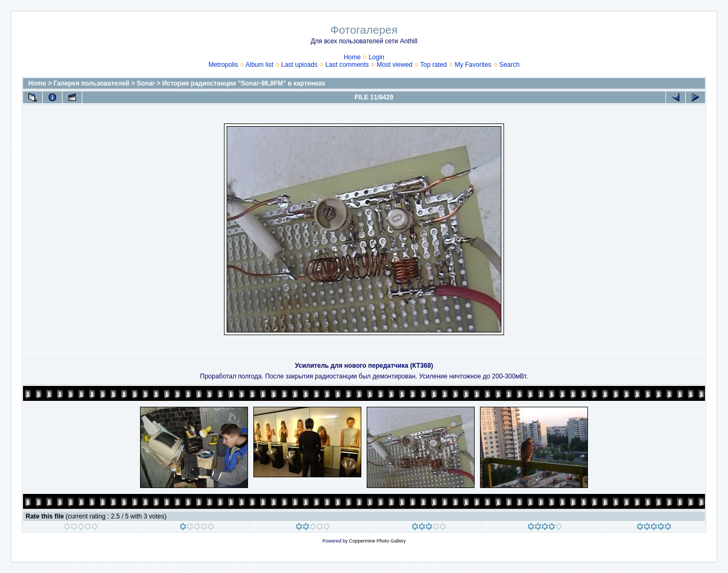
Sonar (146, 83)
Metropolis (223, 65)
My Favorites (473, 65)
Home (352, 57)
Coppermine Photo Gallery (377, 541)
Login (377, 57)
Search (509, 65)
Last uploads (299, 65)
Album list (259, 65)
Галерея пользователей (91, 83)
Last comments (347, 65)
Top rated (433, 65)
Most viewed (395, 65)
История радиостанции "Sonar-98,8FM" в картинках (243, 83)
